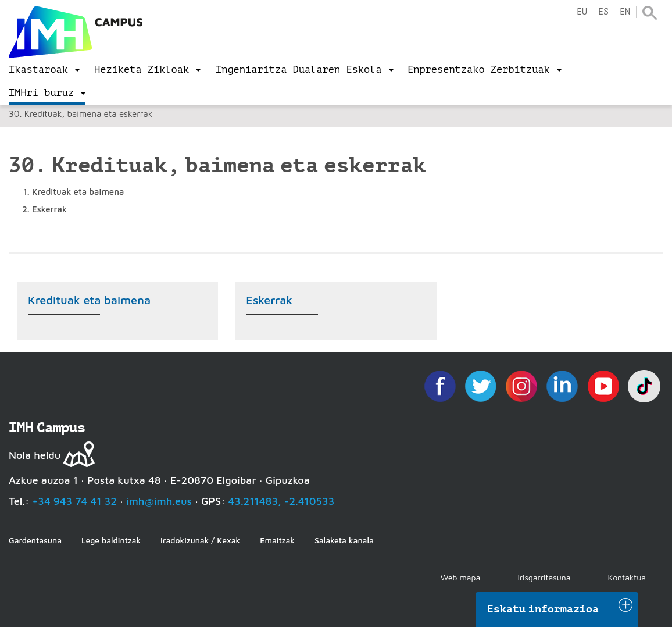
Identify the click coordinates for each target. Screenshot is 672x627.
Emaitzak (277, 540)
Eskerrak (269, 300)
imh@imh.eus (159, 501)
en (625, 12)
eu (582, 12)
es (603, 12)
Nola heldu (35, 455)
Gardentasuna (35, 540)
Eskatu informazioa (543, 609)
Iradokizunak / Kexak (200, 540)
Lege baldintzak (111, 540)
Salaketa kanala (344, 540)
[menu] (44, 70)
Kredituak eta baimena (89, 300)
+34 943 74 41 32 (74, 501)
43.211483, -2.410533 (282, 501)
